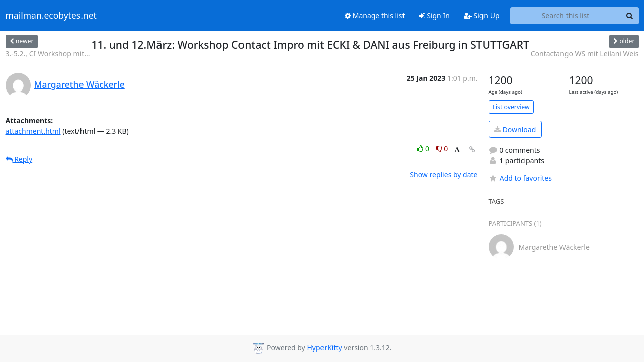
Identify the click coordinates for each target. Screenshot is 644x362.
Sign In (434, 15)
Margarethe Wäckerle (79, 84)
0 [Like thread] (424, 149)
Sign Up (482, 15)
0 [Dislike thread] (442, 149)
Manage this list (375, 15)
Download (515, 129)
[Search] (630, 16)
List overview (511, 107)
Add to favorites (520, 178)
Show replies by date (444, 175)
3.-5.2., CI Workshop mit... (48, 54)
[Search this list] (566, 16)
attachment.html (33, 131)
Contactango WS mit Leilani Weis (585, 54)
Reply (19, 159)
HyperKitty (324, 348)
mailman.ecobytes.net (51, 16)
